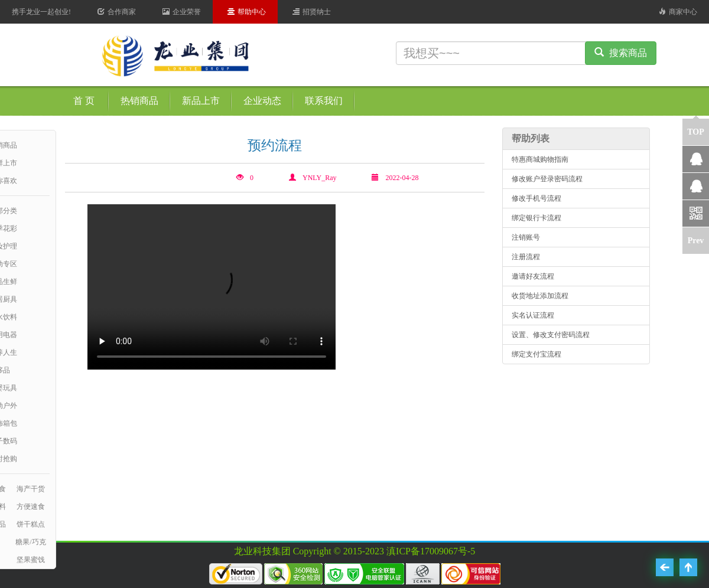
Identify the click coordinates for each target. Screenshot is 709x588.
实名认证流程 (533, 315)
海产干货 (31, 489)
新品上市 (201, 101)
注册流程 (526, 257)
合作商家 (117, 12)
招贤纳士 (312, 12)
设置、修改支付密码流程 (551, 335)
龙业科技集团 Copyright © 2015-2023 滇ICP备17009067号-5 (355, 551)
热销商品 (139, 101)
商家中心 (678, 12)
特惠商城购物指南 (540, 159)
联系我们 (324, 101)
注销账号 (526, 237)
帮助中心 (247, 12)
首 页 (84, 101)
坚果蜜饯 (31, 560)
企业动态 (262, 101)
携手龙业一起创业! (41, 12)
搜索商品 (621, 53)
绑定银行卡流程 (536, 218)
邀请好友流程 (533, 276)
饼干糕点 (31, 524)
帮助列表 (531, 138)
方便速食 (31, 507)
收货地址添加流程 (540, 296)
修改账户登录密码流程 (547, 179)
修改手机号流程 (536, 198)
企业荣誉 (182, 12)
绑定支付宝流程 (536, 354)
